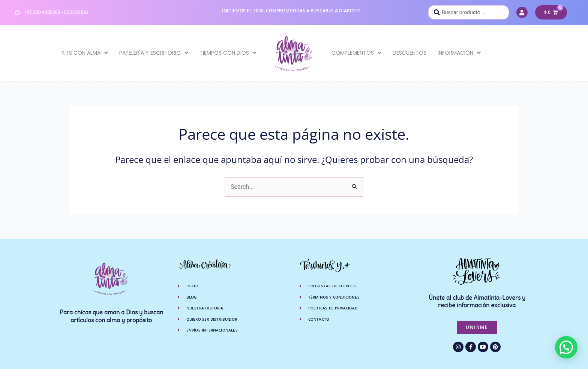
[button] (566, 347)
